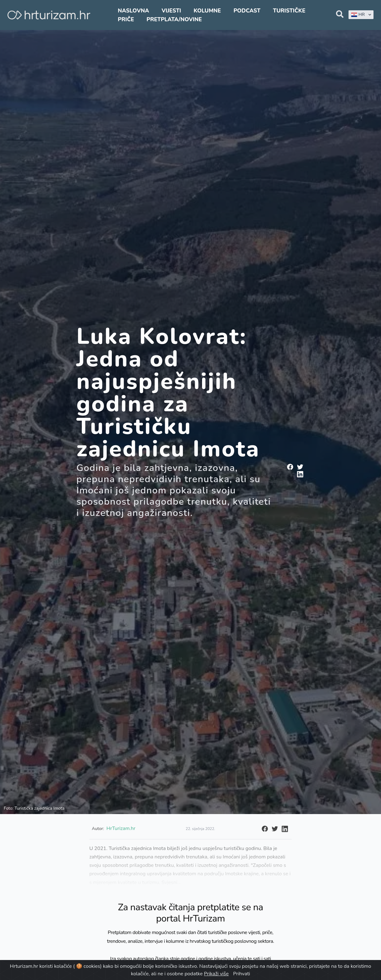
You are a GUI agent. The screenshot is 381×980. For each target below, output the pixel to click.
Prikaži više (216, 974)
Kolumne (207, 11)
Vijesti (171, 11)
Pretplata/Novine (174, 19)
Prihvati (241, 974)
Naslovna (133, 11)
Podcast (247, 11)
